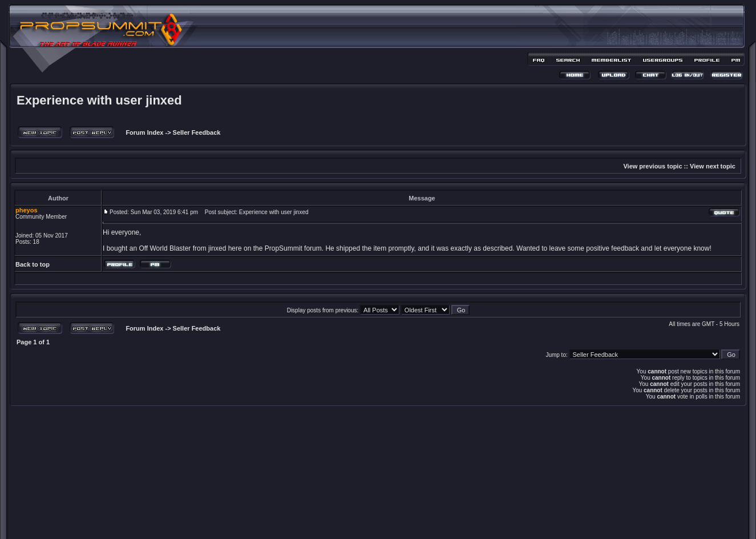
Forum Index (143, 132)
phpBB (358, 514)
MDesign (419, 520)
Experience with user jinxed (99, 100)
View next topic (713, 166)
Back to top (33, 264)
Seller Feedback (197, 132)
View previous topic (652, 166)
